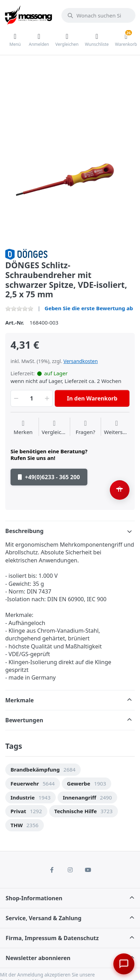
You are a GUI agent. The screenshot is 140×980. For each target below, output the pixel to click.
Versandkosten (81, 361)
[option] (70, 177)
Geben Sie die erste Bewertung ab (89, 308)
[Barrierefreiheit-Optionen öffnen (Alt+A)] (120, 490)
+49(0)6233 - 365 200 (49, 477)
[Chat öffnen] (124, 964)
